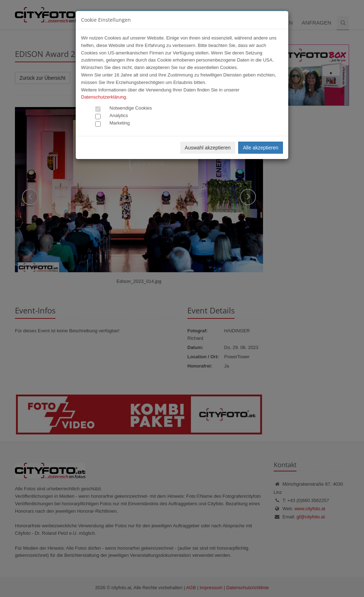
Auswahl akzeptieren (208, 148)
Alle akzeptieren (261, 148)
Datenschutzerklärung (103, 97)
